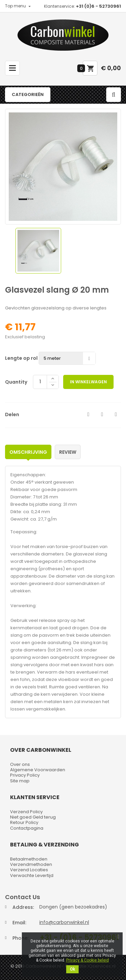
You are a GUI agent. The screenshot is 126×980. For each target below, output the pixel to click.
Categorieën (28, 94)
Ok (72, 969)
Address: (23, 907)
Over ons (20, 764)
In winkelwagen (88, 382)
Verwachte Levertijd (32, 875)
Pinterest (116, 414)
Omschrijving (28, 452)
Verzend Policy (26, 812)
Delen (88, 414)
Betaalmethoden (29, 859)
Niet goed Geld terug (33, 817)
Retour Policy (24, 822)
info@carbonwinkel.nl (64, 922)
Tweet (102, 414)
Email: (19, 923)
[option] (38, 251)
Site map (20, 781)
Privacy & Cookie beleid (88, 960)
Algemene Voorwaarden (38, 770)
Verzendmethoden (31, 864)
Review (68, 452)
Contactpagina (27, 828)
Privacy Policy (25, 775)
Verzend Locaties (29, 870)
